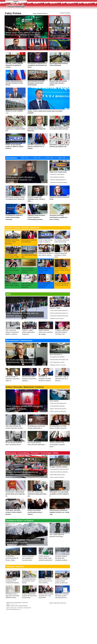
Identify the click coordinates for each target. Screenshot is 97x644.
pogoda (51, 604)
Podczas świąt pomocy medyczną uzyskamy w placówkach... (29, 273)
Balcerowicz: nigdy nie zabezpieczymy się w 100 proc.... (62, 383)
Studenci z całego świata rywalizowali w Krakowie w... (29, 336)
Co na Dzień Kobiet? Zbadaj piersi (29, 258)
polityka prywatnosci (28, 609)
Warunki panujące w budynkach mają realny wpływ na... (13, 383)
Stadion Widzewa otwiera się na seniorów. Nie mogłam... (46, 336)
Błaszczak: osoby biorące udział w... (16, 100)
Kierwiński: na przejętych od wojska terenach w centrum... (46, 383)
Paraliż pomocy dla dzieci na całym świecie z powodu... (46, 257)
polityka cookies (13, 609)
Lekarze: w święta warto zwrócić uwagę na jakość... (13, 287)
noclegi (55, 604)
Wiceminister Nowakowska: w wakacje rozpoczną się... (62, 287)
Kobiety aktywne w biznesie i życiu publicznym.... (29, 243)
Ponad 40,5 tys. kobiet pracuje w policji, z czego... (13, 258)
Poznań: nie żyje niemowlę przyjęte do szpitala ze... (46, 243)
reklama (8, 607)
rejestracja (25, 607)
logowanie (21, 607)
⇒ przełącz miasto (13, 605)
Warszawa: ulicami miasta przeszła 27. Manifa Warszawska (13, 244)
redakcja (12, 607)
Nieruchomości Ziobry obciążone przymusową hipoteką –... (29, 383)
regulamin (8, 609)
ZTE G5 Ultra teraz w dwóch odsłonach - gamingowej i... (46, 288)
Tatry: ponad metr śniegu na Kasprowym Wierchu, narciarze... (13, 336)
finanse (59, 604)
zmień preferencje (20, 609)
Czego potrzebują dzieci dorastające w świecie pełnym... (62, 258)
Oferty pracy (64, 604)
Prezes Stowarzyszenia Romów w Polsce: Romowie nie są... (62, 273)
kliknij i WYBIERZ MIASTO (40, 20)
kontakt (16, 607)
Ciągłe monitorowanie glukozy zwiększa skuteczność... (29, 288)
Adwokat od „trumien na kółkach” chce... (16, 113)
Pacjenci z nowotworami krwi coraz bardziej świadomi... (46, 273)
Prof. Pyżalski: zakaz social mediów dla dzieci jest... (62, 243)
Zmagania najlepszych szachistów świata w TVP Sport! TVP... (62, 336)
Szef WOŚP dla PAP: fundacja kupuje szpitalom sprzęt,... (13, 273)
